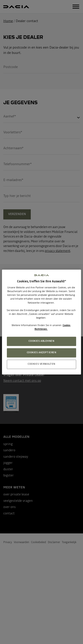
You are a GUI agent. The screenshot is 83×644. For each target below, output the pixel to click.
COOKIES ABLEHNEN (41, 341)
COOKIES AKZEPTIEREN (42, 353)
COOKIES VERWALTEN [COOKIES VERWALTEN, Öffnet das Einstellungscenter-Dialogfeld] (41, 364)
